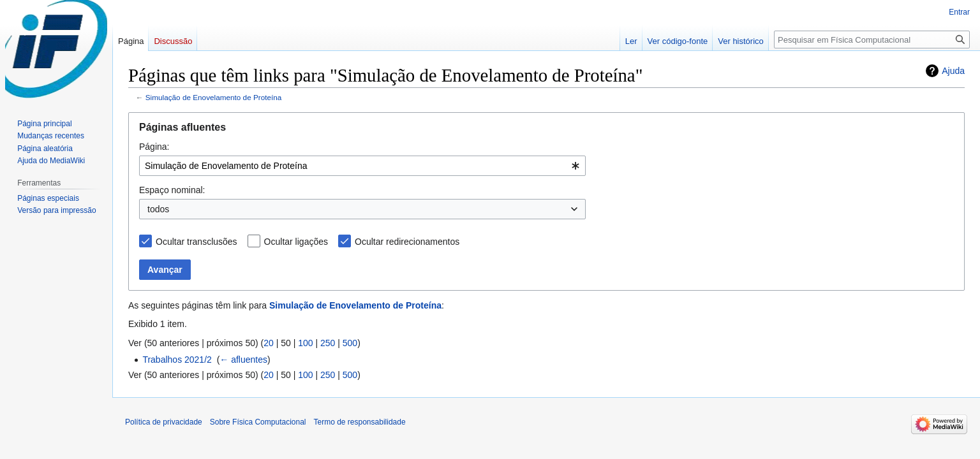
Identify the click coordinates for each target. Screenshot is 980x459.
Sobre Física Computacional (258, 422)
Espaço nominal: (172, 190)
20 (269, 343)
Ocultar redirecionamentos (407, 242)
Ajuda (953, 71)
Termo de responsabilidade (360, 422)
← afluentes (243, 360)
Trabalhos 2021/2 (177, 360)
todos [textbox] (158, 209)
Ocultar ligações (296, 242)
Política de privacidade (164, 422)
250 (328, 343)
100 (305, 343)
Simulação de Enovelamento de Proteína (214, 97)
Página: (154, 147)
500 (350, 343)
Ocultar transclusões (197, 242)
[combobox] (362, 166)
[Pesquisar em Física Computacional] (872, 40)
